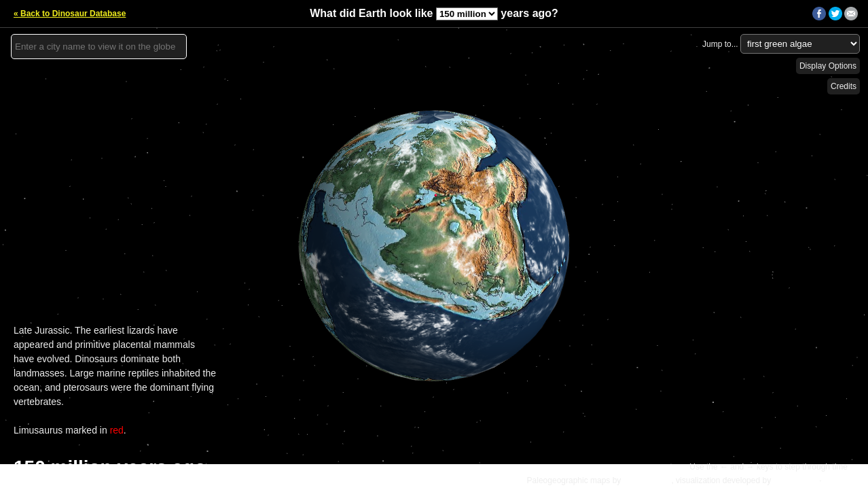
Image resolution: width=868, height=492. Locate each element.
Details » (842, 480)
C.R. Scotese (648, 480)
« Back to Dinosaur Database (70, 14)
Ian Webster (795, 480)
